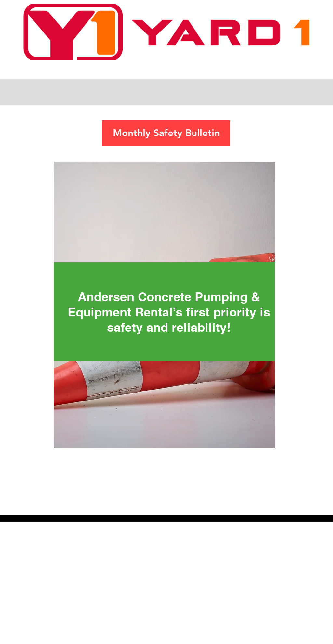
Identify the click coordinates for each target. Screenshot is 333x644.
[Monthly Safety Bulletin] (166, 133)
